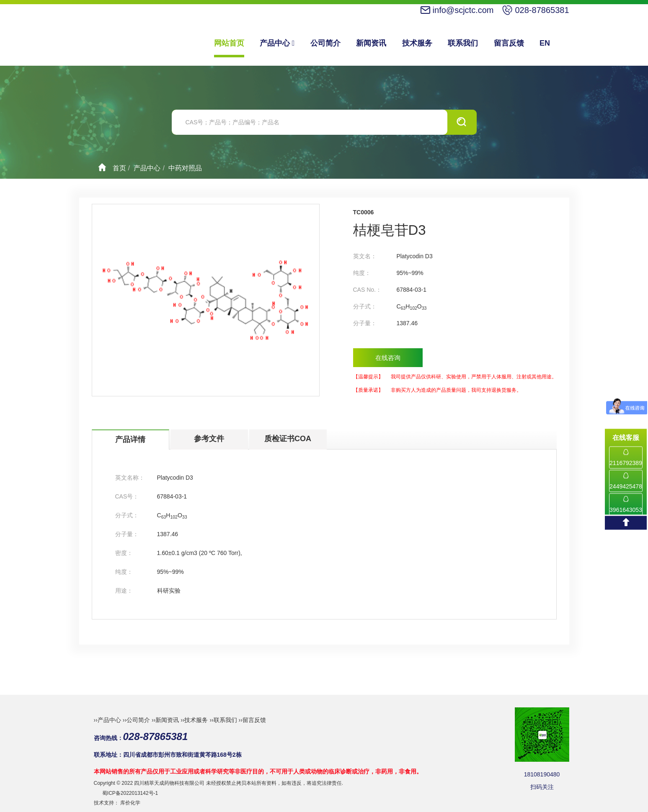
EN (545, 43)
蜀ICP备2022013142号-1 (130, 793)
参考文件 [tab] (209, 439)
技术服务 (417, 43)
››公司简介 (136, 720)
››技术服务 (194, 720)
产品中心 (277, 43)
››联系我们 (223, 720)
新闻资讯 (371, 43)
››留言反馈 (252, 720)
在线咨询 (388, 358)
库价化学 (130, 803)
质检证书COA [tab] (288, 439)
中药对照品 (185, 168)
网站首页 (229, 43)
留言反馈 (509, 43)
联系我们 (463, 43)
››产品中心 (107, 720)
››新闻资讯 (165, 720)
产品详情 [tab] (130, 439)
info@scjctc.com (463, 10)
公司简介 (325, 43)
